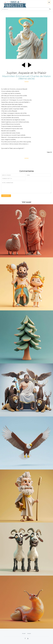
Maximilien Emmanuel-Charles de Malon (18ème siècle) (27, 77)
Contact (29, 633)
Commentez (6, 196)
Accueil (24, 633)
